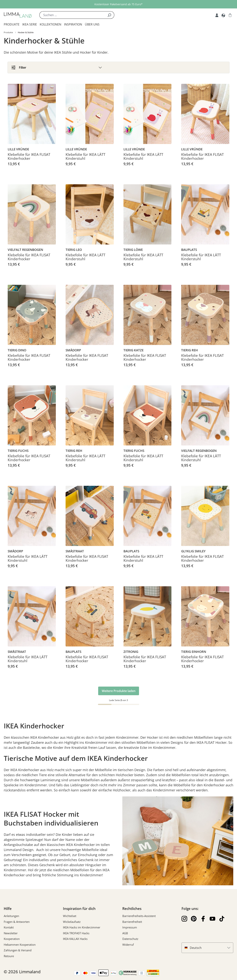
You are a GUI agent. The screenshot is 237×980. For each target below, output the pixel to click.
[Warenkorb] (230, 15)
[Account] (217, 15)
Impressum (130, 927)
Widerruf (128, 945)
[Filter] (118, 67)
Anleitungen (11, 916)
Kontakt (9, 927)
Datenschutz (130, 939)
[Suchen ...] (72, 15)
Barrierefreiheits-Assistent (139, 916)
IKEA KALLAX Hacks (75, 939)
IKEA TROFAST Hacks (76, 933)
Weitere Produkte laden (119, 691)
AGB (125, 933)
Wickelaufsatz (72, 922)
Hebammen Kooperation (20, 945)
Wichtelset (70, 916)
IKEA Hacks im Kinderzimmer (82, 927)
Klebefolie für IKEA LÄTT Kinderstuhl (85, 157)
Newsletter (11, 933)
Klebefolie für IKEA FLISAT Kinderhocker (29, 157)
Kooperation (12, 939)
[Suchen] (109, 15)
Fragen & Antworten (17, 922)
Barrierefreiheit (132, 922)
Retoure (9, 956)
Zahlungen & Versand (18, 950)
